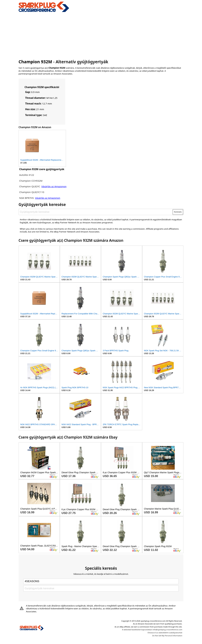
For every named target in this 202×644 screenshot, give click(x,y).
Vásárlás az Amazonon (54, 186)
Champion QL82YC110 (32, 192)
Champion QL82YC (30, 186)
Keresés (178, 212)
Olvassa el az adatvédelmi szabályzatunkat (165, 633)
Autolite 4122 (27, 175)
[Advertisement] (101, 35)
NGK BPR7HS (26, 198)
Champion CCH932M (31, 181)
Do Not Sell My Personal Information (167, 636)
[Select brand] (101, 581)
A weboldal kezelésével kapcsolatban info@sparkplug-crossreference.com (152, 630)
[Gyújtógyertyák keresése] (96, 212)
